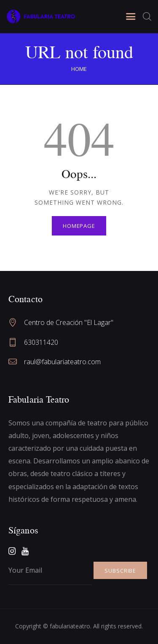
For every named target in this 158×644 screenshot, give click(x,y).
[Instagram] (12, 551)
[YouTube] (25, 551)
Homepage (79, 226)
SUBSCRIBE (120, 571)
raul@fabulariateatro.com (62, 362)
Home (79, 69)
